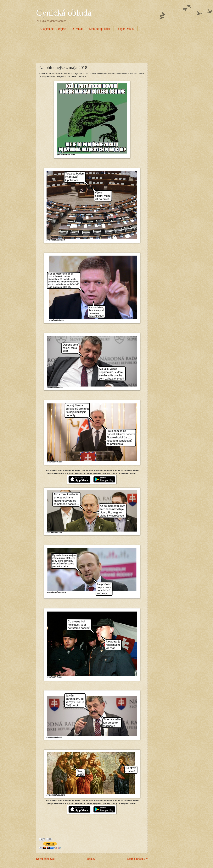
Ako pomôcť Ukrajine (53, 29)
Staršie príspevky (137, 859)
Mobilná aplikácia (100, 29)
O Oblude (77, 29)
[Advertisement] (90, 47)
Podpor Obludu (125, 29)
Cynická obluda (64, 13)
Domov (91, 859)
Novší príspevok (46, 859)
